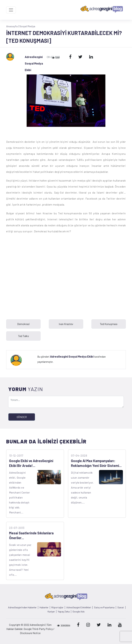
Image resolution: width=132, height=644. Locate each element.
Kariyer (51, 612)
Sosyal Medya (27, 26)
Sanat (121, 607)
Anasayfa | (13, 26)
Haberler (44, 607)
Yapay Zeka (64, 612)
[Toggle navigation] (11, 10)
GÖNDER (22, 417)
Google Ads (79, 612)
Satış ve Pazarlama (104, 607)
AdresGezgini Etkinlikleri (79, 607)
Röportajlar (57, 607)
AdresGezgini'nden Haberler (22, 607)
